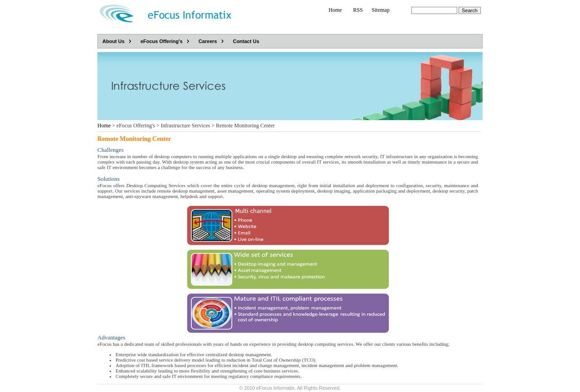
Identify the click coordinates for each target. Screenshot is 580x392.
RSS (358, 10)
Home (335, 10)
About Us (114, 41)
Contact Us (246, 41)
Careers (208, 41)
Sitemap (380, 10)
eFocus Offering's (162, 41)
